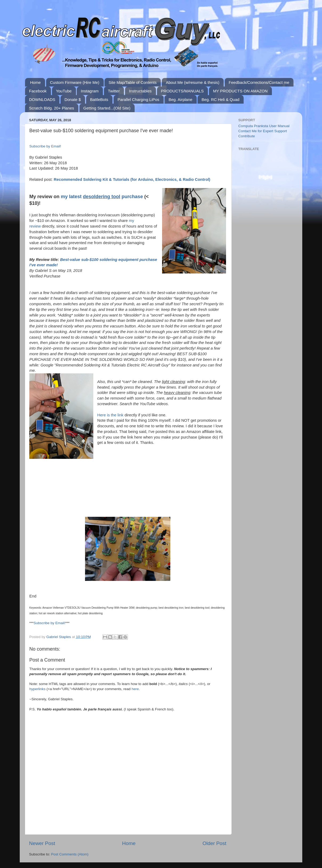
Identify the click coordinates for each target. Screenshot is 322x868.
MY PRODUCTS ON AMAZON (240, 91)
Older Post (214, 843)
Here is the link (110, 415)
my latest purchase (102, 197)
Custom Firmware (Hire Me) (75, 82)
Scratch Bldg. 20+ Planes (52, 108)
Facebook (38, 91)
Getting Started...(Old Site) (107, 108)
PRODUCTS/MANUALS (182, 91)
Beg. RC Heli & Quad (220, 99)
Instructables (140, 91)
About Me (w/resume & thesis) (193, 82)
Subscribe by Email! (45, 146)
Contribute (247, 136)
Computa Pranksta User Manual (264, 126)
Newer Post (42, 843)
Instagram (90, 91)
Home (35, 82)
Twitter (114, 91)
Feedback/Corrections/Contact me (259, 82)
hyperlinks (37, 689)
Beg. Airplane (180, 99)
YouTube (64, 91)
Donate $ (73, 99)
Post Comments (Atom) (70, 854)
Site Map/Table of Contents (132, 82)
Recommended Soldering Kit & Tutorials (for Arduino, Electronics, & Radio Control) (132, 179)
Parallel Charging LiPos (138, 99)
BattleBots (99, 99)
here (135, 689)
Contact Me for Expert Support (263, 131)
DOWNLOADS (42, 99)
